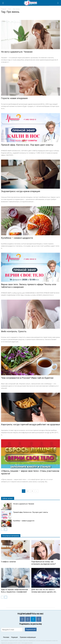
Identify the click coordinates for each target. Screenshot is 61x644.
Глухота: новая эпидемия (14, 98)
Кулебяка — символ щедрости (17, 238)
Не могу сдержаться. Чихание (17, 52)
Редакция (14, 637)
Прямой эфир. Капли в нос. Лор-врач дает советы (27, 145)
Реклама (6, 637)
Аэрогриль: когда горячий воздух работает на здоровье (30, 424)
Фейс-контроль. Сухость (14, 331)
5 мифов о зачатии (8, 562)
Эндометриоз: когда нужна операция (21, 191)
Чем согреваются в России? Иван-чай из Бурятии (27, 378)
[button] (58, 3)
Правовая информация (28, 637)
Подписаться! (31, 629)
